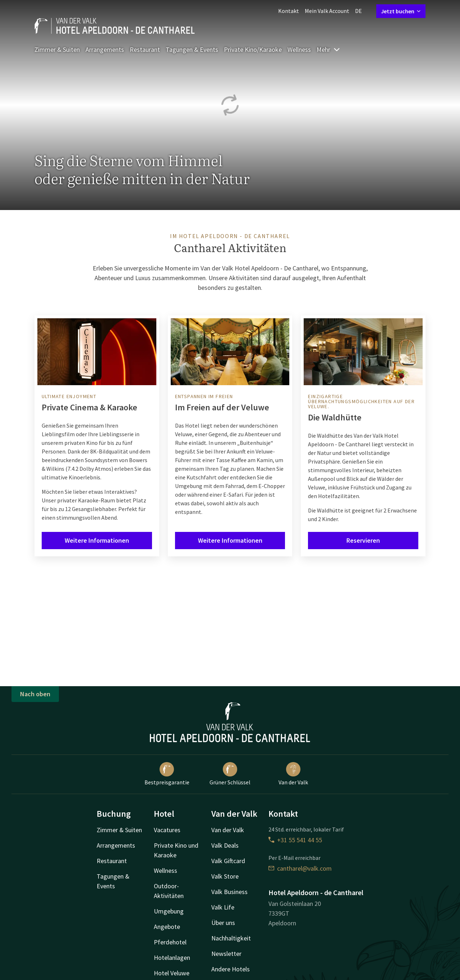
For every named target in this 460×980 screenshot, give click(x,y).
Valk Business (229, 892)
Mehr (328, 49)
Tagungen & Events (192, 49)
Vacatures (167, 830)
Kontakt (289, 11)
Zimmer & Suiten (57, 49)
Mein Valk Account (327, 11)
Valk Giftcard (228, 861)
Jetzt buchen (401, 11)
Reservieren (363, 540)
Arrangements (105, 49)
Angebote (167, 927)
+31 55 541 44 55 (295, 840)
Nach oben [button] (35, 694)
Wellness (299, 49)
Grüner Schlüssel (230, 774)
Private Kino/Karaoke (253, 49)
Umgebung (169, 911)
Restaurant (145, 49)
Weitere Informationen (97, 540)
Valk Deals (225, 845)
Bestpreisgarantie (167, 774)
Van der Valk (293, 774)
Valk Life (223, 907)
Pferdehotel (170, 942)
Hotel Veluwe (172, 973)
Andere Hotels (231, 969)
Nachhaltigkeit (231, 938)
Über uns (223, 923)
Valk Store (225, 876)
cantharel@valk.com (300, 868)
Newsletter (226, 954)
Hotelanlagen (172, 958)
